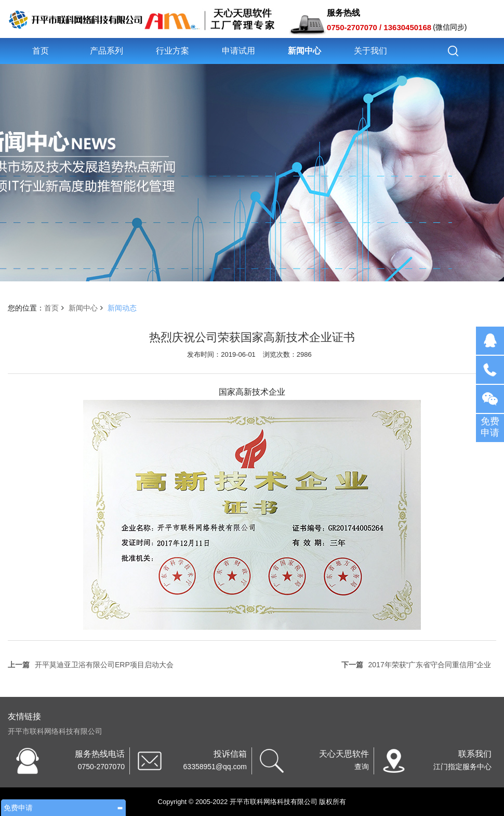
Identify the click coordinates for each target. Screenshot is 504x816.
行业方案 (173, 51)
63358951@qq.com (215, 767)
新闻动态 (122, 308)
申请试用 (238, 51)
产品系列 (107, 51)
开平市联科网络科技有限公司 (55, 731)
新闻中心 (304, 51)
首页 (41, 51)
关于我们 (370, 51)
